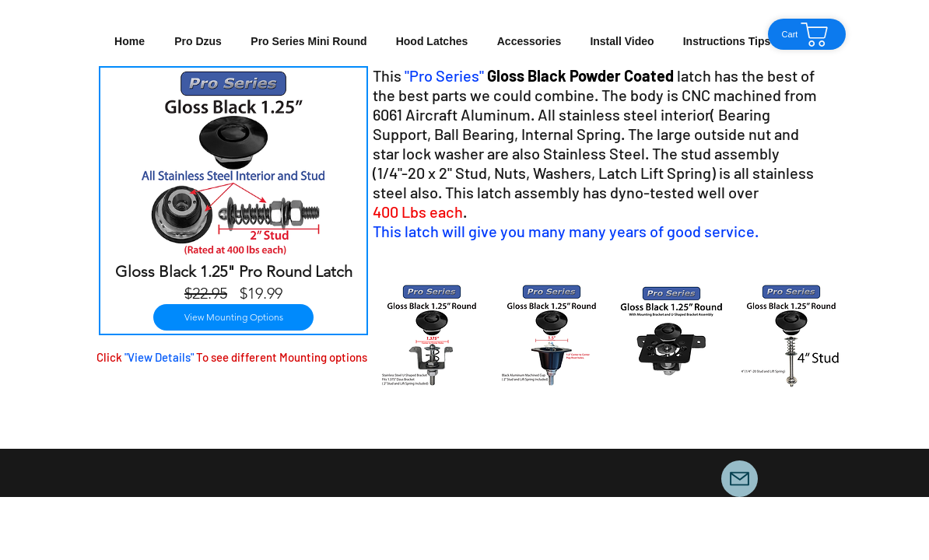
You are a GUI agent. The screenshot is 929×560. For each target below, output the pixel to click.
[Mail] (740, 479)
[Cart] (807, 34)
